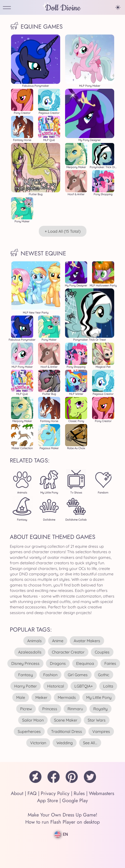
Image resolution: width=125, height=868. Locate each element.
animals (35, 641)
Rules (79, 793)
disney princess (25, 663)
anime (58, 641)
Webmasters (102, 793)
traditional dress (67, 731)
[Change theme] (118, 7)
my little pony (99, 697)
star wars (97, 720)
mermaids (67, 697)
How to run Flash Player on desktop (62, 822)
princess (50, 709)
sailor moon (33, 720)
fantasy (26, 675)
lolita (108, 686)
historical (56, 686)
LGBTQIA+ (84, 686)
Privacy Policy (55, 793)
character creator (68, 652)
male (21, 697)
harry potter (26, 686)
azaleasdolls (30, 652)
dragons (58, 663)
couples (102, 652)
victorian (38, 743)
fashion (50, 675)
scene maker (66, 720)
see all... (90, 743)
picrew (26, 709)
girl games (78, 675)
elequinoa (85, 663)
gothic (104, 675)
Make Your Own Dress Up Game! (62, 815)
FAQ (32, 793)
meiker (41, 697)
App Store (48, 801)
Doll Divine (63, 8)
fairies (110, 663)
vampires (101, 731)
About (17, 793)
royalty (100, 709)
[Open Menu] (7, 8)
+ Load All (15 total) (63, 231)
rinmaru (75, 709)
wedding (65, 743)
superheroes (29, 731)
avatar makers (87, 641)
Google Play (75, 801)
